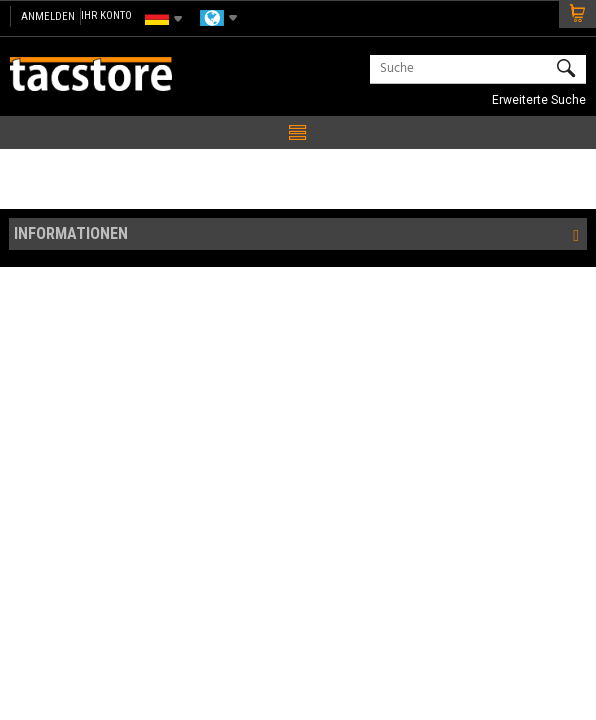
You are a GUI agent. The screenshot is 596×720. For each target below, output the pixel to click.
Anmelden (48, 16)
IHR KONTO (106, 15)
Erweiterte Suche (539, 100)
